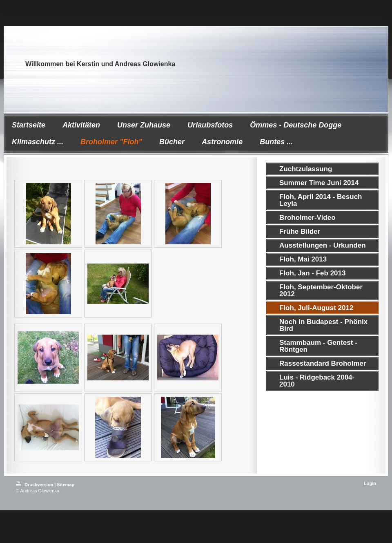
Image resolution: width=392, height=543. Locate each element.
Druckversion (35, 485)
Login (370, 483)
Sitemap (66, 485)
